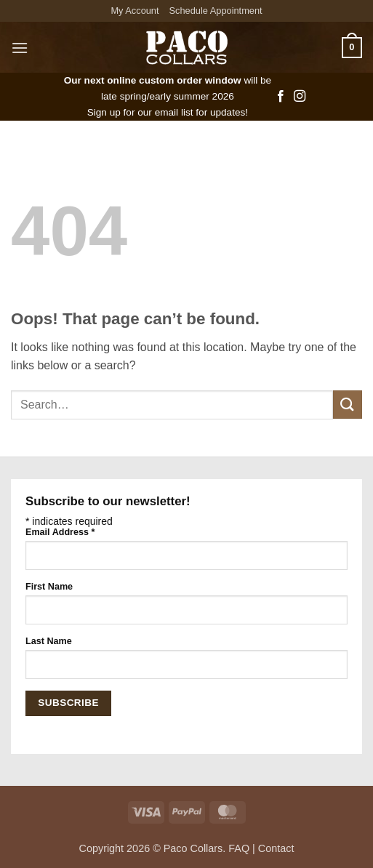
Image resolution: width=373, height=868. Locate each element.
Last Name (49, 641)
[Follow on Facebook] (281, 97)
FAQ (239, 848)
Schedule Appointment (216, 11)
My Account (135, 11)
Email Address (60, 532)
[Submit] (348, 405)
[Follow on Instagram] (300, 97)
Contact (276, 848)
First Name (49, 587)
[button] (20, 48)
